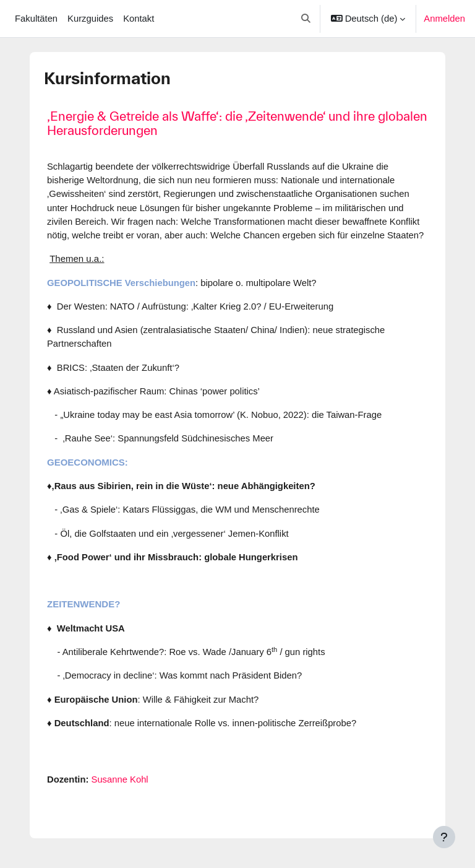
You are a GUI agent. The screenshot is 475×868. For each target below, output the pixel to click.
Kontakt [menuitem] (139, 19)
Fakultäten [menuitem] (36, 19)
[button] (306, 19)
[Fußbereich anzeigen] (444, 837)
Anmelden (444, 19)
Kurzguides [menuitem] (90, 19)
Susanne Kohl (120, 779)
